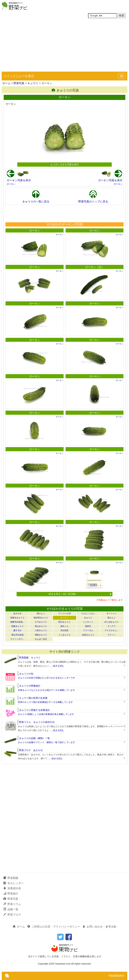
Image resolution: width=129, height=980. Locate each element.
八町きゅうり (41, 630)
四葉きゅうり (17, 626)
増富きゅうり (41, 635)
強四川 (88, 626)
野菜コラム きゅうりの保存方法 (37, 722)
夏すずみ (17, 630)
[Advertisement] (64, 46)
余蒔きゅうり (88, 635)
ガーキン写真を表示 (19, 180)
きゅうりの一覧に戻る (36, 202)
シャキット (88, 622)
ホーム (6, 83)
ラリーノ (112, 635)
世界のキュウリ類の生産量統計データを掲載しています (45, 702)
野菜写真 (19, 83)
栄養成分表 (12, 888)
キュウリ (33, 83)
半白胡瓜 (64, 630)
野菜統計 (11, 894)
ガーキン (11, 184)
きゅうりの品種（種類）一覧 (34, 738)
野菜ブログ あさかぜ (31, 750)
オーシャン (112, 613)
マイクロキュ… (112, 630)
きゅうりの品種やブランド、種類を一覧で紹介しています (46, 742)
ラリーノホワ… (17, 639)
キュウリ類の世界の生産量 (33, 698)
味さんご (41, 613)
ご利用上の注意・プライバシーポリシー (54, 927)
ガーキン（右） (95, 267)
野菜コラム (12, 904)
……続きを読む (56, 666)
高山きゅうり (41, 626)
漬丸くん (64, 626)
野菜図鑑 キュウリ (30, 658)
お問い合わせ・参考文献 (99, 927)
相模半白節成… (17, 622)
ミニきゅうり (64, 635)
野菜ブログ (12, 915)
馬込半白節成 (17, 635)
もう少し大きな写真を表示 (65, 164)
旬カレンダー (14, 883)
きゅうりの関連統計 (30, 686)
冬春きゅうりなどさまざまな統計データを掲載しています (46, 690)
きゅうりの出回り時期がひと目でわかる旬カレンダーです (46, 678)
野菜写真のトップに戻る (93, 202)
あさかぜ (17, 613)
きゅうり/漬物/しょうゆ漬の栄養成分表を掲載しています (46, 714)
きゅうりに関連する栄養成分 (34, 710)
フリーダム (88, 630)
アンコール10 (64, 613)
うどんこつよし (88, 613)
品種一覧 (11, 909)
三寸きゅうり (41, 622)
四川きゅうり (64, 622)
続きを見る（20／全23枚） (80, 594)
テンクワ (112, 626)
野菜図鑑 (11, 878)
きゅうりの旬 (26, 674)
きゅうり (88, 618)
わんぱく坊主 (41, 639)
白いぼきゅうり (112, 622)
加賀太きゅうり (17, 618)
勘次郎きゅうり (41, 618)
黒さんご (112, 618)
